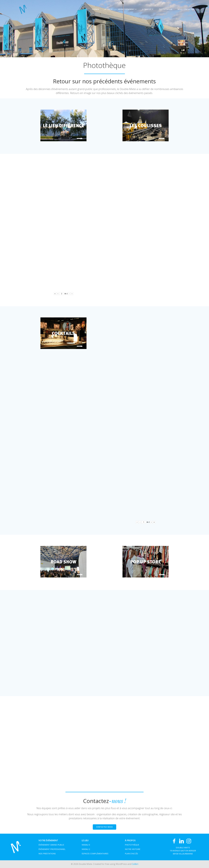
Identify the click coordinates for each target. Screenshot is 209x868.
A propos (148, 9)
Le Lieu (109, 9)
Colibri (135, 864)
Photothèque (166, 9)
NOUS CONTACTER (186, 9)
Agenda (96, 9)
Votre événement (128, 9)
